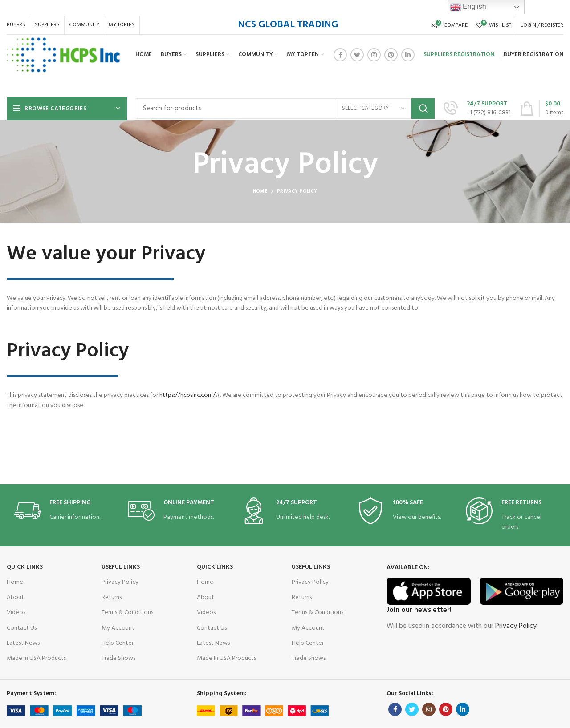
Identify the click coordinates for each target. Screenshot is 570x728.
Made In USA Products (36, 658)
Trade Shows (118, 658)
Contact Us (22, 628)
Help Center (118, 643)
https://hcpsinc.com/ (38, 395)
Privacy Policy (120, 582)
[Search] (285, 109)
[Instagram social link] (374, 55)
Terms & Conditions (127, 613)
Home (260, 191)
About (15, 597)
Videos (16, 613)
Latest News (23, 643)
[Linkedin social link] (408, 55)
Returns (112, 597)
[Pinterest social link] (391, 55)
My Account (118, 628)
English (468, 7)
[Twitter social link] (357, 55)
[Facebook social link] (340, 55)
